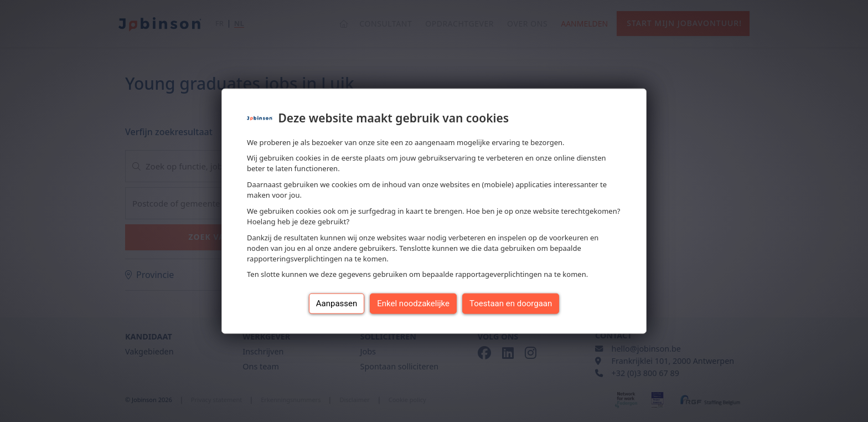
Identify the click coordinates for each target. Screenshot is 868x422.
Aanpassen (337, 303)
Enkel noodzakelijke (413, 303)
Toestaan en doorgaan (511, 303)
